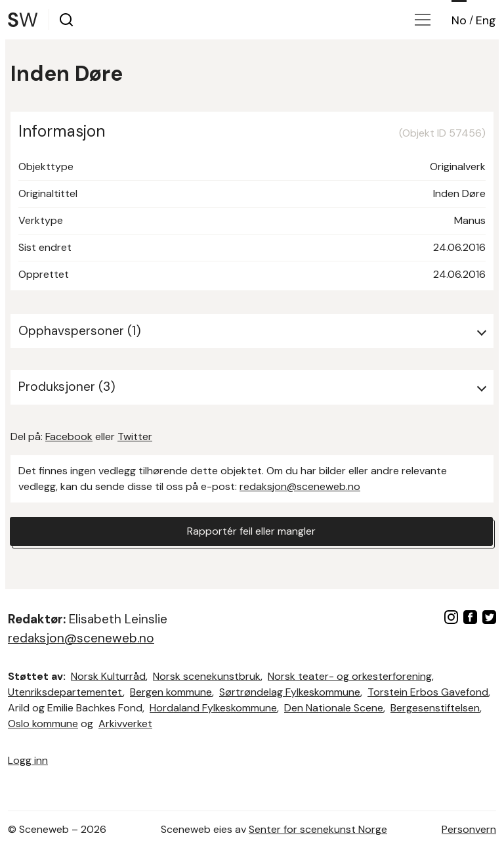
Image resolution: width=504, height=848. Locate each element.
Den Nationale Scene (334, 708)
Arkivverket (125, 724)
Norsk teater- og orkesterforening (350, 676)
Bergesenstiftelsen (435, 708)
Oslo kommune (43, 724)
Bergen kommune (171, 692)
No (459, 20)
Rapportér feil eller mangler (251, 531)
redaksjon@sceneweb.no (300, 486)
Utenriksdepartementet (65, 692)
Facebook (69, 436)
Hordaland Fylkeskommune (213, 708)
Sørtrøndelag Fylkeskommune (290, 692)
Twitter (135, 436)
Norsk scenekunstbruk (207, 676)
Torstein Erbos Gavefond (428, 692)
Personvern (469, 829)
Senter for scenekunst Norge (318, 829)
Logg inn (28, 760)
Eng (486, 20)
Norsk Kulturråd (108, 676)
